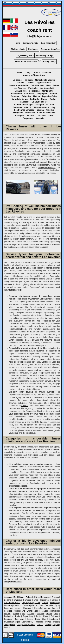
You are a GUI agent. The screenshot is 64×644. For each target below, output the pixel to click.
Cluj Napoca (27, 603)
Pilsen (49, 614)
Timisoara (39, 622)
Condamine (34, 91)
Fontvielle (33, 88)
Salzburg (54, 616)
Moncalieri (40, 118)
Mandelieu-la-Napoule (45, 80)
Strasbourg (54, 619)
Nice (48, 85)
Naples (16, 614)
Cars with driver (48, 43)
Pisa (56, 614)
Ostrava (31, 614)
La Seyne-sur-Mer (40, 102)
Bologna (55, 597)
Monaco (20, 73)
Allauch (28, 107)
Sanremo (15, 96)
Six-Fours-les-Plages (23, 105)
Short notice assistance (26, 62)
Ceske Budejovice (12, 603)
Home (17, 43)
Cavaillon (41, 116)
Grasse (30, 83)
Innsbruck (8, 608)
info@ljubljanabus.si (40, 36)
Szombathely (27, 622)
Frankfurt (17, 605)
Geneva (26, 605)
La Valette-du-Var (20, 99)
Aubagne (40, 105)
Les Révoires (20, 88)
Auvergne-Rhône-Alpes (34, 75)
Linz (23, 611)
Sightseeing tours (25, 55)
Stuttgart (8, 622)
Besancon (46, 597)
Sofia (37, 619)
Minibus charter (18, 49)
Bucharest (45, 600)
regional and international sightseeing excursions (28, 154)
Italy (29, 73)
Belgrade (30, 597)
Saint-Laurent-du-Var (19, 85)
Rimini (38, 616)
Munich (7, 614)
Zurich (7, 627)
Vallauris (29, 80)
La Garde (34, 99)
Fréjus (56, 85)
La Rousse (29, 94)
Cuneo (44, 99)
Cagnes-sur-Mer (43, 83)
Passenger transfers (50, 49)
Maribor (37, 611)
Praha (18, 616)
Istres (51, 116)
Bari (16, 597)
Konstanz (8, 611)
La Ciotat (50, 105)
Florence (8, 605)
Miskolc (56, 611)
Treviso (48, 622)
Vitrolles (50, 110)
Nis (23, 614)
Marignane (18, 113)
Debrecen (54, 603)
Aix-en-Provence (42, 107)
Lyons (29, 611)
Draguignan (42, 94)
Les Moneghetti (47, 88)
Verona (40, 625)
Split (44, 619)
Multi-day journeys (45, 55)
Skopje (30, 619)
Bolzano (8, 600)
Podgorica (9, 616)
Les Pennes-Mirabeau (24, 110)
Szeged (17, 622)
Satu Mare (19, 619)
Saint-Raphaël (38, 85)
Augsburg (8, 597)
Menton (53, 94)
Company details (31, 43)
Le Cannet (18, 80)
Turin (6, 625)
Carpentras (28, 118)
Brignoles (26, 96)
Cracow (45, 603)
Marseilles (30, 113)
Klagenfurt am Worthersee (46, 608)
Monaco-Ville (21, 91)
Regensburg (28, 616)
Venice (32, 625)
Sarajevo (8, 619)
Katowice (27, 608)
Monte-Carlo (48, 91)
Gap (53, 107)
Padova (40, 614)
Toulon (53, 99)
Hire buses (33, 49)
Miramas (30, 116)
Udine (13, 625)
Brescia (28, 600)
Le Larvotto (16, 94)
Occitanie (47, 73)
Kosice (17, 611)
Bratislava (18, 600)
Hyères (37, 96)
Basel (22, 597)
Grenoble (49, 605)
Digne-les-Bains (50, 96)
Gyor (57, 605)
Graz (41, 605)
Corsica (37, 73)
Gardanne (17, 107)
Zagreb (56, 625)
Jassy (18, 608)
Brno (36, 600)
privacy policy (49, 62)
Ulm (19, 625)
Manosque (25, 102)
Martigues (20, 116)
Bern (37, 597)
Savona (40, 110)
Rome (46, 616)
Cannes (24, 406)
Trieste (56, 622)
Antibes (21, 83)
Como (37, 603)
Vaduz (25, 625)
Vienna (48, 625)
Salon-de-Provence (46, 113)
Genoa (34, 605)
